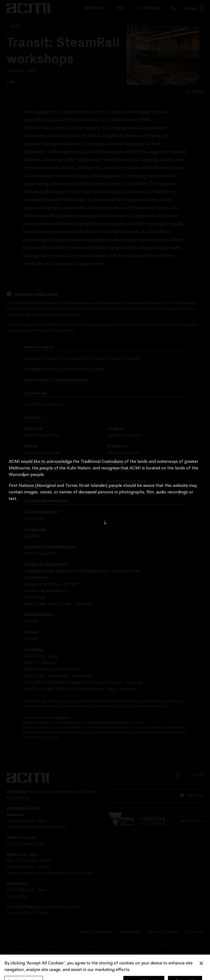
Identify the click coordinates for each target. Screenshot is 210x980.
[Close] (201, 969)
